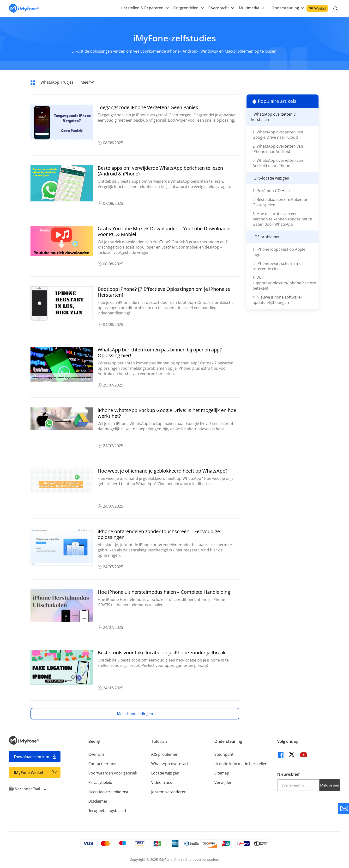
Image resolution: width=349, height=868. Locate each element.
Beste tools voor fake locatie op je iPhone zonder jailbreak (162, 653)
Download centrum (32, 757)
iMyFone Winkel (28, 773)
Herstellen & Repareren (142, 8)
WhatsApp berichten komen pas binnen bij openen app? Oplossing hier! (160, 353)
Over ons (96, 754)
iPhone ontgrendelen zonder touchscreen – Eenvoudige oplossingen (159, 534)
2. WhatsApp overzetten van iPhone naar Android (278, 149)
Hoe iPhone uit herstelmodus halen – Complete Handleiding (164, 592)
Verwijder (223, 782)
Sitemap (222, 773)
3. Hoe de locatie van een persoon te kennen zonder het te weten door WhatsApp (282, 219)
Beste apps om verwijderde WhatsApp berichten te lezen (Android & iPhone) (160, 171)
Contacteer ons (102, 764)
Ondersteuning (285, 8)
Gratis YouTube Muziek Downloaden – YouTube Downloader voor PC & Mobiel (164, 231)
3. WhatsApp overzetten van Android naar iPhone (278, 163)
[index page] (24, 9)
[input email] (298, 785)
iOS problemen (165, 754)
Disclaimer (98, 801)
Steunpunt (224, 754)
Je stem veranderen (169, 792)
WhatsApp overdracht (171, 764)
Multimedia (249, 8)
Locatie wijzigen (165, 773)
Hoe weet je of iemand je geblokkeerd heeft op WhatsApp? (163, 471)
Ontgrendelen (186, 8)
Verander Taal (27, 789)
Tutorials (159, 741)
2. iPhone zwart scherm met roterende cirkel (278, 266)
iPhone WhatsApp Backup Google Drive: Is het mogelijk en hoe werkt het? (167, 413)
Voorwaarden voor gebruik (113, 773)
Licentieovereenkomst (108, 792)
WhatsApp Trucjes (57, 82)
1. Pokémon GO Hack (271, 191)
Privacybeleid (100, 782)
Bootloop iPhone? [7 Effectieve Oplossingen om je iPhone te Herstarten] (164, 292)
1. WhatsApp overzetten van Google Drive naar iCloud (278, 135)
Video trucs (162, 782)
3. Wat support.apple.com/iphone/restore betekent (284, 283)
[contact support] (344, 809)
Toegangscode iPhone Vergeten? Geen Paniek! (149, 107)
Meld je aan (330, 785)
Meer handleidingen (135, 714)
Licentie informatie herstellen (241, 764)
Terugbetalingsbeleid (107, 811)
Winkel (317, 8)
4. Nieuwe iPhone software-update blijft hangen (277, 300)
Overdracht (219, 8)
